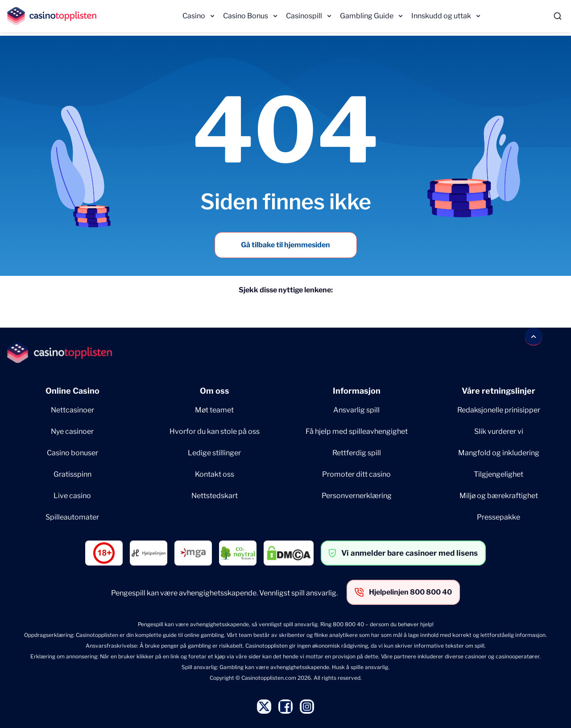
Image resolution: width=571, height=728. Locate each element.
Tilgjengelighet (499, 474)
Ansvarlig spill (356, 410)
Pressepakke (499, 517)
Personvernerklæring (357, 496)
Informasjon (357, 391)
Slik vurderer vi (499, 431)
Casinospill (304, 16)
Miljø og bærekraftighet (499, 496)
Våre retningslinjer (499, 391)
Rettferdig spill (357, 453)
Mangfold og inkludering (499, 453)
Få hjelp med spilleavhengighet (357, 431)
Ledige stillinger (214, 453)
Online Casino (72, 391)
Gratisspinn (72, 474)
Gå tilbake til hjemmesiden (285, 245)
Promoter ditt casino (356, 474)
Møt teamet (214, 410)
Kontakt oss (215, 474)
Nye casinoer (72, 431)
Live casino (72, 496)
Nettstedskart (215, 496)
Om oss (215, 391)
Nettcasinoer (72, 410)
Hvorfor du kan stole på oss (215, 431)
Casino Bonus (246, 16)
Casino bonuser (72, 453)
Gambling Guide (367, 16)
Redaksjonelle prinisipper (499, 410)
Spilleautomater (72, 517)
